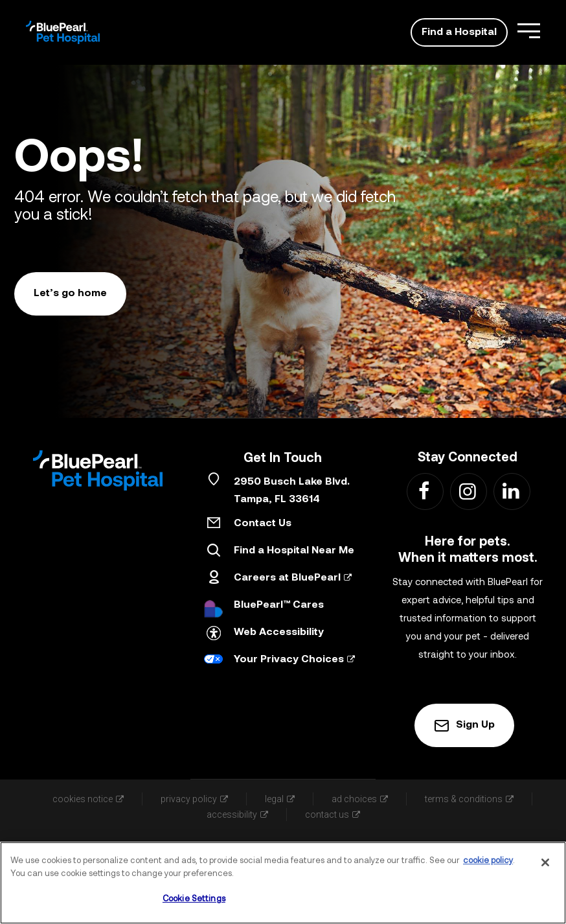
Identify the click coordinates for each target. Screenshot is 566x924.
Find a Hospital (459, 32)
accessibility (237, 814)
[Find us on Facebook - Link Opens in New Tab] (424, 491)
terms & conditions (469, 799)
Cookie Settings (194, 899)
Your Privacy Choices (294, 660)
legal (280, 799)
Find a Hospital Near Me (294, 551)
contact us (333, 814)
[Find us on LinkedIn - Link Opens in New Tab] (511, 491)
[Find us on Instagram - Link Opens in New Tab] (468, 491)
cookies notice (88, 799)
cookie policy (488, 861)
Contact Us (263, 524)
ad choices (360, 799)
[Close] (545, 862)
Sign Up (464, 726)
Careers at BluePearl (293, 578)
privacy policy (194, 799)
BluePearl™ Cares (279, 605)
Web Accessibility (279, 632)
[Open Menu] (529, 31)
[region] (283, 883)
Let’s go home (70, 294)
